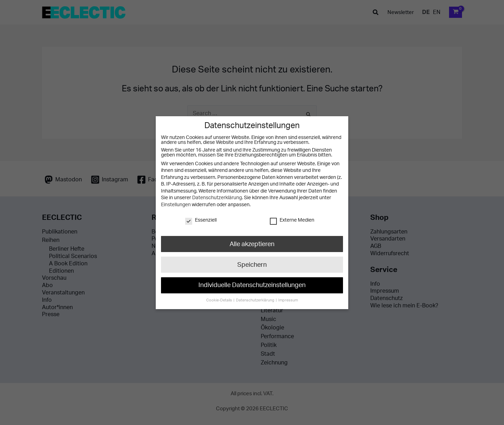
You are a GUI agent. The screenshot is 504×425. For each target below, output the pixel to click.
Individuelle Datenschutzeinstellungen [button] (252, 285)
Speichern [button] (252, 264)
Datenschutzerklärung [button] (255, 300)
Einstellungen (176, 205)
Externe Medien (292, 220)
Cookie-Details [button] (220, 300)
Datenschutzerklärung (217, 198)
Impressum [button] (288, 300)
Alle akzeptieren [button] (252, 244)
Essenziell (201, 220)
